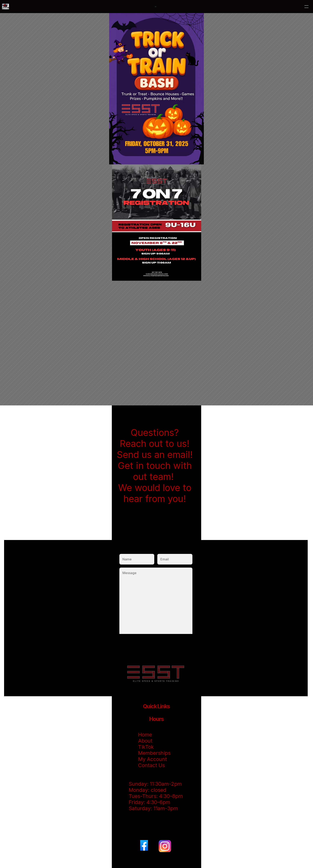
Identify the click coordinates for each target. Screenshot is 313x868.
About (146, 741)
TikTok (147, 747)
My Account (153, 759)
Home (145, 735)
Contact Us (152, 765)
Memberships (154, 753)
